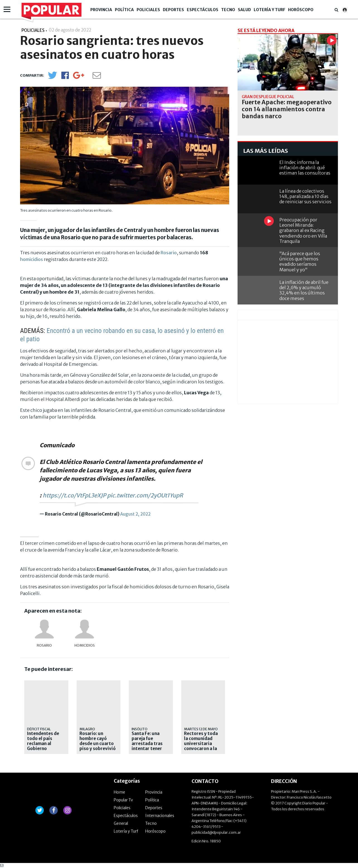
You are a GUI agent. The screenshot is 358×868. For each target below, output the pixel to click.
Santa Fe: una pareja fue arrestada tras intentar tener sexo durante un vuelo (149, 746)
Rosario (169, 253)
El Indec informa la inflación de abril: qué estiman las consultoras (305, 168)
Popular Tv (123, 800)
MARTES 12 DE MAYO (201, 729)
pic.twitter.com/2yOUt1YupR (145, 495)
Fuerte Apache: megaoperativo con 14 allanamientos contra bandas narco (287, 109)
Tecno (228, 10)
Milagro (87, 729)
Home (119, 792)
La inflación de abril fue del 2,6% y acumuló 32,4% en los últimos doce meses (304, 290)
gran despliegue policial (268, 97)
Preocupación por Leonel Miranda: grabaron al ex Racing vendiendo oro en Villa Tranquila (303, 230)
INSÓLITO (140, 729)
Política (124, 10)
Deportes (173, 10)
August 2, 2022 (135, 514)
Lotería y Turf (269, 10)
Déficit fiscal (39, 729)
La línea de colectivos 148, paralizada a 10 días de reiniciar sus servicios (305, 196)
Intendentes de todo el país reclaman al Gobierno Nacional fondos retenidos (44, 746)
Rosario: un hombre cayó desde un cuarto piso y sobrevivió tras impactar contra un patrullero (98, 749)
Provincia (101, 10)
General (121, 823)
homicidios (32, 259)
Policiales (148, 10)
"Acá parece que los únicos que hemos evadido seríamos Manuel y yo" (300, 262)
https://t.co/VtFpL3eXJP (74, 495)
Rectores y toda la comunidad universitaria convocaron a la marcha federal (201, 744)
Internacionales (160, 816)
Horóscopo (301, 10)
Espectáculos (203, 10)
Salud (244, 10)
